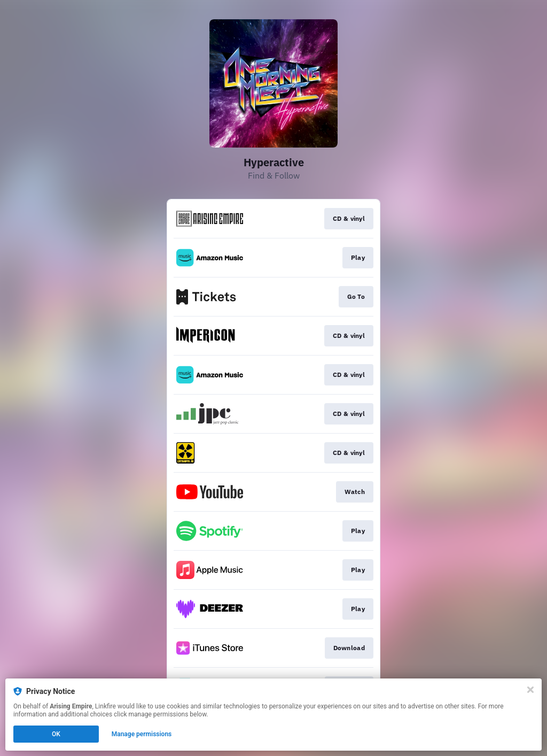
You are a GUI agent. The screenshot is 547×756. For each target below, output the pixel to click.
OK (56, 734)
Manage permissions (142, 734)
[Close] (530, 690)
